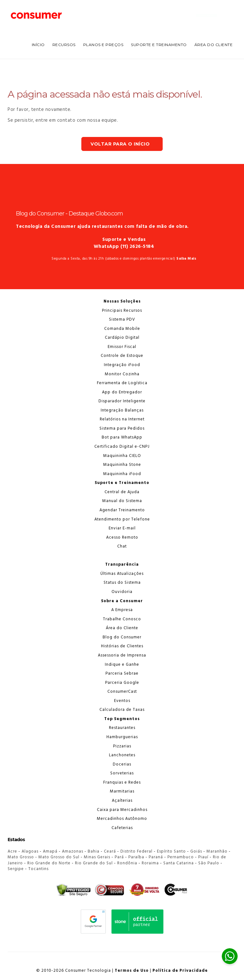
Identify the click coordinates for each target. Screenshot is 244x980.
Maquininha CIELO (122, 456)
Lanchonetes (122, 755)
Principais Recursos (122, 311)
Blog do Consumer (122, 637)
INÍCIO (38, 45)
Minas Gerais (97, 857)
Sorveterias (122, 773)
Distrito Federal (136, 851)
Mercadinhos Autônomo (122, 819)
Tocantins (38, 869)
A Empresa (122, 610)
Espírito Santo (171, 851)
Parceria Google (122, 683)
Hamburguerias (122, 737)
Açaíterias (122, 801)
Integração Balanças (122, 410)
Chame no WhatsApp (207, 15)
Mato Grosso (21, 857)
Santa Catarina (179, 863)
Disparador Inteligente (122, 401)
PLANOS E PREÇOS (103, 45)
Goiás (196, 851)
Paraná (156, 857)
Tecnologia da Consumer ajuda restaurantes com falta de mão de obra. (102, 227)
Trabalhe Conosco (122, 619)
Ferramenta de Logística (122, 383)
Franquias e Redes (122, 783)
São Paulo (209, 863)
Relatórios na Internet (122, 419)
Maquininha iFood (122, 474)
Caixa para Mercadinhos (122, 810)
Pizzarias (122, 746)
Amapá (50, 851)
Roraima (150, 863)
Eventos (122, 701)
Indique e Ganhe (122, 665)
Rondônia (127, 863)
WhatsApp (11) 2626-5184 (124, 247)
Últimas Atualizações (122, 574)
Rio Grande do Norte (49, 863)
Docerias (122, 764)
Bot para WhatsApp (122, 437)
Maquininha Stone (122, 465)
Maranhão (217, 851)
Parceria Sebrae (122, 674)
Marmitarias (122, 791)
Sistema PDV (122, 320)
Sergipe (16, 869)
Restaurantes (122, 728)
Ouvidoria (122, 592)
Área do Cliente (214, 45)
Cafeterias (122, 828)
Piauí (203, 857)
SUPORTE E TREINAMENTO (159, 45)
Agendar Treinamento (122, 510)
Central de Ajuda (122, 492)
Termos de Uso (132, 971)
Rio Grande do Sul (94, 863)
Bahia (94, 851)
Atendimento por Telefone (122, 519)
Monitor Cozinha (122, 374)
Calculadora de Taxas (122, 710)
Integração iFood (122, 365)
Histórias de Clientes (122, 646)
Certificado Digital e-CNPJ (122, 447)
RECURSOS (64, 45)
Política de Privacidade (180, 971)
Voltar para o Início (120, 144)
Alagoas (30, 851)
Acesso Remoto (122, 538)
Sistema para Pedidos (122, 429)
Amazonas (73, 851)
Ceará (110, 851)
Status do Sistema (122, 583)
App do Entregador (122, 392)
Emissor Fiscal (122, 347)
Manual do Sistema (122, 501)
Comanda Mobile (122, 329)
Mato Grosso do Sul (59, 857)
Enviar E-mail (122, 528)
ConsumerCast (122, 692)
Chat (122, 546)
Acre (12, 851)
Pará (119, 857)
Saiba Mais (186, 259)
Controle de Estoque (122, 356)
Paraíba (136, 857)
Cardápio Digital (122, 338)
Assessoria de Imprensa (122, 655)
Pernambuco (181, 857)
